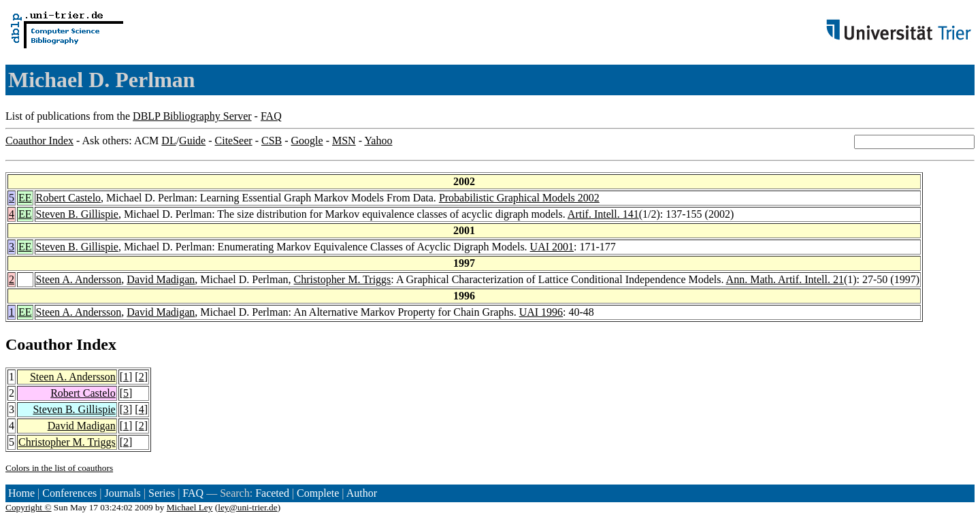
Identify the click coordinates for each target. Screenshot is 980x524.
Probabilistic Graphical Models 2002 (519, 198)
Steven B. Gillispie (77, 214)
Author (362, 493)
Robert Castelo (69, 198)
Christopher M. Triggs (343, 279)
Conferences (69, 493)
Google (307, 141)
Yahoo (378, 141)
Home (21, 493)
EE (25, 198)
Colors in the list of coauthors (59, 468)
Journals (122, 493)
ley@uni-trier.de (247, 507)
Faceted (272, 493)
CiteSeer (234, 141)
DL (168, 141)
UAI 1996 (541, 312)
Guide (192, 141)
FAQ (271, 116)
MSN (344, 141)
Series (162, 493)
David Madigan (161, 279)
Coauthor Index (39, 141)
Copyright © (29, 507)
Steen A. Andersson (79, 279)
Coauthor (39, 344)
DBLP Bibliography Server (192, 116)
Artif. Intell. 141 (603, 214)
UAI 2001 (552, 247)
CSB (272, 141)
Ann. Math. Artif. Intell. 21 (785, 279)
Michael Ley (190, 507)
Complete (318, 493)
